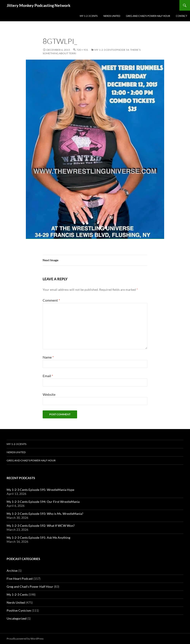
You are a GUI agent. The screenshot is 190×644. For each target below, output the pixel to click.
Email (48, 376)
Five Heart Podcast (20, 579)
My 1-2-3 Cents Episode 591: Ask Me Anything (38, 538)
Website (49, 394)
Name (48, 357)
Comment (51, 300)
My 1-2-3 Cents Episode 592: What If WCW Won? (41, 526)
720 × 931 (82, 50)
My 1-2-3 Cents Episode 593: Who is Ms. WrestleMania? (45, 514)
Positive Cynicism (19, 610)
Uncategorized (17, 618)
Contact (181, 16)
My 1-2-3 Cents (89, 16)
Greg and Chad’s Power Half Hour (148, 16)
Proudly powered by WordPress (25, 639)
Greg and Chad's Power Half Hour (30, 586)
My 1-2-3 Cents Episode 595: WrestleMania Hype (40, 490)
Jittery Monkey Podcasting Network (39, 5)
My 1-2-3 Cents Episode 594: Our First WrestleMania (43, 502)
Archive (12, 571)
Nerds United (112, 16)
